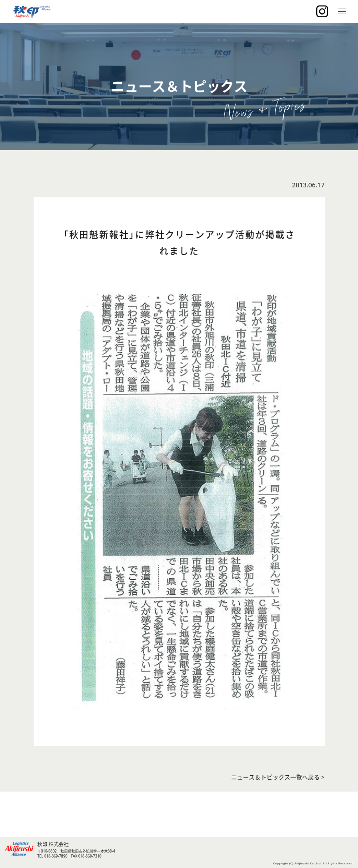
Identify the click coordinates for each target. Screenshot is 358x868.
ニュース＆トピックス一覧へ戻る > (278, 777)
